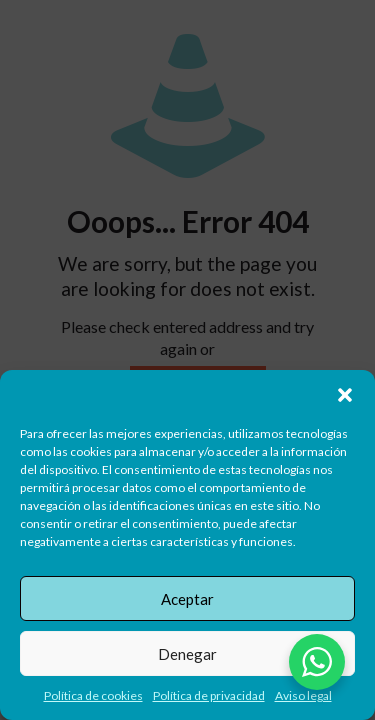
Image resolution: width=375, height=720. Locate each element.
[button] (345, 395)
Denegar (187, 654)
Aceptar (187, 599)
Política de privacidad (209, 695)
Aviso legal (303, 695)
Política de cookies (93, 695)
